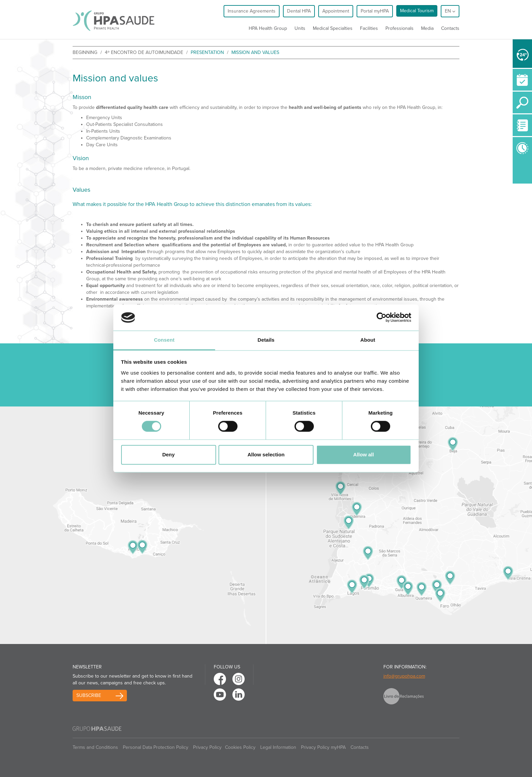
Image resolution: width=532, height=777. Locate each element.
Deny (168, 454)
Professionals (400, 28)
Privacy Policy (207, 747)
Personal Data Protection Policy (156, 747)
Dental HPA (299, 11)
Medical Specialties (333, 28)
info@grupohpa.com (404, 676)
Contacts (450, 28)
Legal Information (278, 747)
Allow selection (266, 454)
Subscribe (89, 695)
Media (427, 28)
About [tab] (368, 340)
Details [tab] (266, 340)
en (450, 11)
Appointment (336, 11)
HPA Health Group (268, 28)
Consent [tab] (164, 340)
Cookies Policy (240, 747)
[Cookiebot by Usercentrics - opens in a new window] (382, 318)
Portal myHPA (375, 11)
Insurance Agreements (252, 11)
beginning (85, 52)
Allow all (364, 454)
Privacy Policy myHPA (323, 747)
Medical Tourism (417, 11)
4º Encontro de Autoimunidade (144, 52)
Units (300, 28)
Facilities (369, 28)
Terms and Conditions (95, 747)
